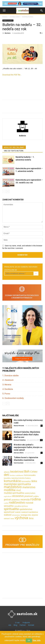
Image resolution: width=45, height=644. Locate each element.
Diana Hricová (19, 426)
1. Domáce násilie (10, 375)
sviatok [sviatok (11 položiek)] (18, 512)
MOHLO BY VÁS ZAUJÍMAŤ (14, 147)
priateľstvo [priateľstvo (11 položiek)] (16, 500)
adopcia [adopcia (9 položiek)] (7, 472)
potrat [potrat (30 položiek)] (7, 499)
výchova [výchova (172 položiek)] (21, 518)
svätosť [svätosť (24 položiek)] (8, 515)
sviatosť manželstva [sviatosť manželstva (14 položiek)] (30, 512)
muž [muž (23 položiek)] (18, 490)
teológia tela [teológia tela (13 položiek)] (26, 515)
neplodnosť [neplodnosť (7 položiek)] (8, 496)
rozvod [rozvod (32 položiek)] (29, 503)
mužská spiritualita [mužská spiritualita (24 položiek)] (14, 493)
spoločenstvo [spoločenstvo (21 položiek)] (26, 509)
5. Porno (6, 394)
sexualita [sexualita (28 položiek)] (9, 506)
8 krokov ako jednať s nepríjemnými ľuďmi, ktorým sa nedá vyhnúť (28, 447)
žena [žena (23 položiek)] (31, 518)
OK (29, 640)
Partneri (23, 625)
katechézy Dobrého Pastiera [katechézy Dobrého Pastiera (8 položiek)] (21, 478)
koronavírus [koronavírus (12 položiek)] (26, 481)
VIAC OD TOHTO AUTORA (14, 151)
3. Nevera (7, 385)
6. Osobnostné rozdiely (13, 398)
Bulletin (8, 33)
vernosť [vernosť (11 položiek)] (7, 518)
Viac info (36, 640)
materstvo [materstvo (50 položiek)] (29, 487)
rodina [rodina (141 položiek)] (36, 499)
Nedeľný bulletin (28, 17)
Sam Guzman (19, 463)
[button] (42, 11)
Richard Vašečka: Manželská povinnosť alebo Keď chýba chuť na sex (27, 435)
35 (41, 440)
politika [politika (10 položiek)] (36, 496)
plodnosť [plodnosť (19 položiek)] (28, 496)
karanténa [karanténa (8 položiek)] (7, 478)
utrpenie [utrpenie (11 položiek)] (35, 515)
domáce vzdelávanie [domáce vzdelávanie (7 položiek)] (17, 475)
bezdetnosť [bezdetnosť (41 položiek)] (17, 472)
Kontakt (31, 625)
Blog (15, 625)
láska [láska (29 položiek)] (34, 481)
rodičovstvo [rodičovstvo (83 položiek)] (17, 502)
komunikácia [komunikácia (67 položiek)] (12, 481)
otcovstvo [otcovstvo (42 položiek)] (18, 496)
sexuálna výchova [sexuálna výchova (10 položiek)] (21, 506)
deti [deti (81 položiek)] (6, 475)
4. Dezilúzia (8, 389)
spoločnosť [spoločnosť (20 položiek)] (9, 512)
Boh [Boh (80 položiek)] (27, 471)
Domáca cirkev (15, 17)
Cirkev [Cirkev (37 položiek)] (34, 472)
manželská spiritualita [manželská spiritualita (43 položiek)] (17, 484)
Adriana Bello (19, 453)
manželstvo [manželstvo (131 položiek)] (13, 487)
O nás (17, 623)
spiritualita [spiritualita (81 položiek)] (11, 509)
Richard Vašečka (20, 440)
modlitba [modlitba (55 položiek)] (10, 490)
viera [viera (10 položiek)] (12, 518)
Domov (5, 17)
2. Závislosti (8, 380)
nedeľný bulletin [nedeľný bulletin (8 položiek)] (30, 493)
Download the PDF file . (12, 75)
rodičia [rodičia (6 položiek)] (6, 503)
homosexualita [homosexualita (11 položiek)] (30, 475)
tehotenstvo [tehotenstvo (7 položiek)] (16, 515)
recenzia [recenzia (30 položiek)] (25, 499)
